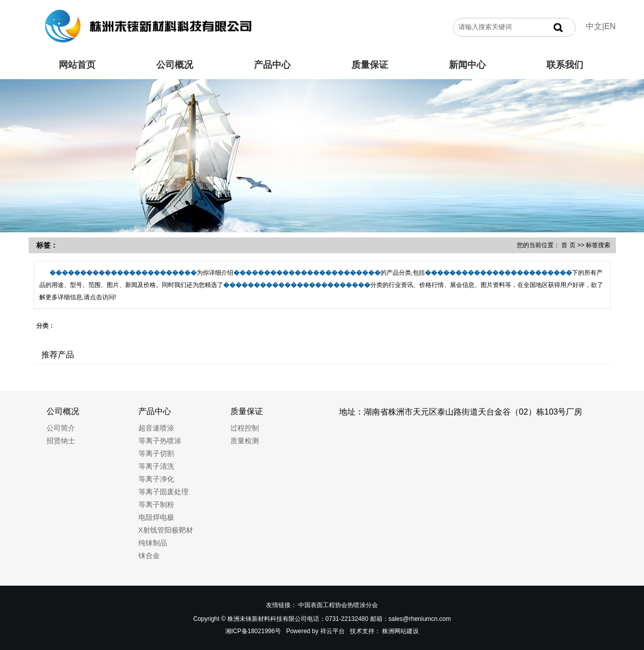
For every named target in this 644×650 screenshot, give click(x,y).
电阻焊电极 (156, 517)
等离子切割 (156, 453)
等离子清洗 (156, 466)
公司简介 (61, 428)
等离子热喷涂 (160, 441)
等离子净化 (156, 479)
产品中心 (272, 65)
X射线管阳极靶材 (166, 530)
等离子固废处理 (163, 492)
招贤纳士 (61, 441)
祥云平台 (332, 631)
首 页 (568, 245)
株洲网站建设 (400, 631)
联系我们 (565, 65)
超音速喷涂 (156, 428)
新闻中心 (467, 65)
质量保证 (370, 65)
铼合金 (149, 556)
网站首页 (77, 65)
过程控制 (245, 428)
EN (610, 26)
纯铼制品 (153, 543)
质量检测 (245, 441)
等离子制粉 (156, 504)
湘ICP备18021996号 (253, 631)
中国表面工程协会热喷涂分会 (338, 605)
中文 (594, 26)
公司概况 (175, 65)
